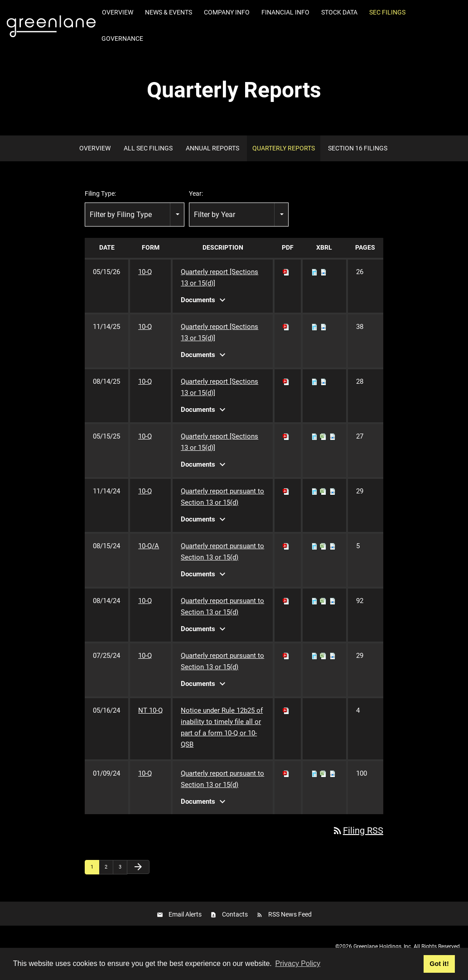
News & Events (169, 12)
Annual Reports (212, 148)
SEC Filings (387, 12)
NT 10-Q (150, 710)
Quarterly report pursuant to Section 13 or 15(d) (222, 497)
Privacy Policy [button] (298, 963)
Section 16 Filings (358, 148)
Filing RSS (358, 830)
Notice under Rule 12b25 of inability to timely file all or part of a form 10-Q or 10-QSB (222, 727)
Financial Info (285, 12)
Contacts (235, 914)
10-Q (145, 272)
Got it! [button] (439, 964)
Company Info (227, 12)
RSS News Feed (290, 914)
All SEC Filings (148, 148)
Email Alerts (185, 914)
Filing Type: (100, 193)
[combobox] (135, 215)
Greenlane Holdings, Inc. (383, 946)
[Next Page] (138, 867)
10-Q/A (149, 546)
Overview (118, 12)
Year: (196, 193)
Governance (122, 39)
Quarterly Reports (284, 148)
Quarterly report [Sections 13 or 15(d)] (220, 278)
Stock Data (339, 12)
